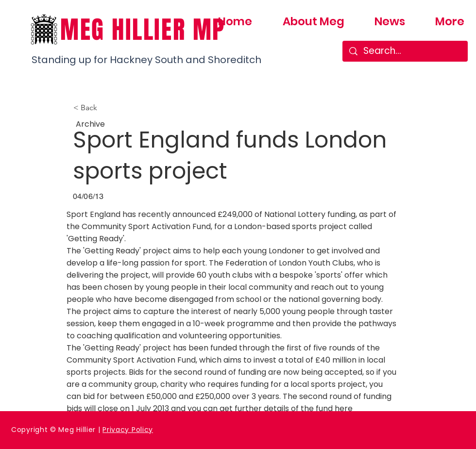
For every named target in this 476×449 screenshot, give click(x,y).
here (344, 408)
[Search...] (405, 51)
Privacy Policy (128, 430)
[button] (105, 108)
